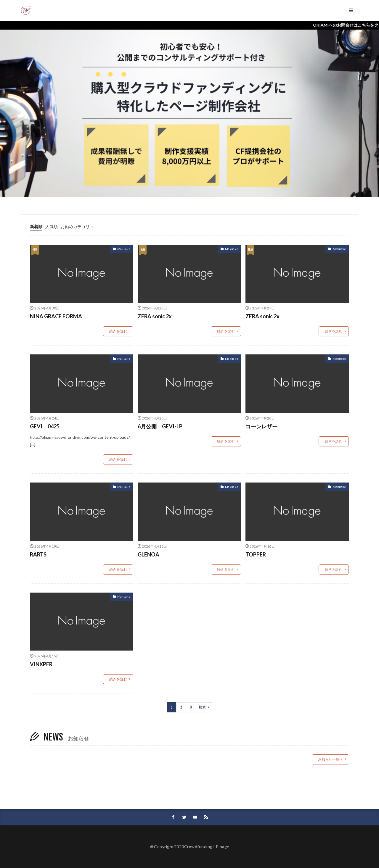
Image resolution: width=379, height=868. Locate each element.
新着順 (36, 226)
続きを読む (118, 331)
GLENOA (148, 554)
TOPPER (256, 554)
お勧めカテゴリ (75, 226)
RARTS (38, 554)
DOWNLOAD (265, 10)
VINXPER (41, 664)
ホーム (44, 10)
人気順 (52, 226)
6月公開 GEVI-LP (160, 426)
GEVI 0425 (45, 426)
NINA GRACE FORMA (56, 316)
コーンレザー (261, 426)
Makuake (124, 249)
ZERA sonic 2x (155, 316)
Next (202, 707)
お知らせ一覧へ (330, 759)
